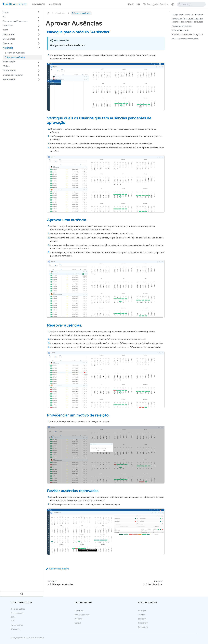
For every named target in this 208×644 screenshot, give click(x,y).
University (14, 629)
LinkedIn (140, 619)
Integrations (15, 625)
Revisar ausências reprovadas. (185, 39)
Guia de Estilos (16, 609)
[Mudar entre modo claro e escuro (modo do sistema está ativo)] (173, 4)
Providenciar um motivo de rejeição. (187, 35)
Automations (16, 613)
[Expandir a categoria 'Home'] (39, 12)
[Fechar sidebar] (22, 594)
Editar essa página (57, 569)
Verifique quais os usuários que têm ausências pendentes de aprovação (187, 20)
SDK (12, 617)
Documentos (39, 4)
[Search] (191, 4)
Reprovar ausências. (181, 30)
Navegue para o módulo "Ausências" (188, 15)
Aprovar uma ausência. (182, 26)
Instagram (141, 623)
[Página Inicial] (48, 13)
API (138, 4)
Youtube (141, 611)
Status (76, 623)
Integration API (80, 615)
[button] (22, 21)
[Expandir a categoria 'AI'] (39, 17)
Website (77, 619)
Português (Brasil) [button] (155, 4)
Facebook (141, 627)
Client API (78, 611)
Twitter (140, 615)
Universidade (55, 4)
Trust (131, 4)
